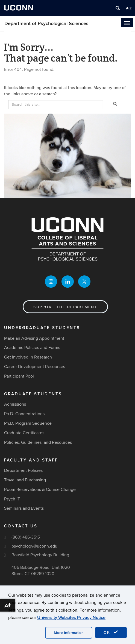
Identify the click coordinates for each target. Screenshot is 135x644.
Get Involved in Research (28, 357)
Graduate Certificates (24, 433)
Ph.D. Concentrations (24, 414)
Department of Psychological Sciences (46, 24)
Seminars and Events (24, 508)
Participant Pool (19, 376)
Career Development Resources (35, 367)
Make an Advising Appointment (34, 338)
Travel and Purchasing (25, 480)
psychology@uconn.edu (34, 546)
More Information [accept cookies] (69, 633)
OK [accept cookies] (111, 632)
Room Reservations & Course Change (40, 490)
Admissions (15, 404)
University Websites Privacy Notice (71, 618)
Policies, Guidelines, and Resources (38, 442)
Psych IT (12, 499)
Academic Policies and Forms (32, 348)
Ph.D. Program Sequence (28, 423)
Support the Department (65, 307)
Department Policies (23, 470)
